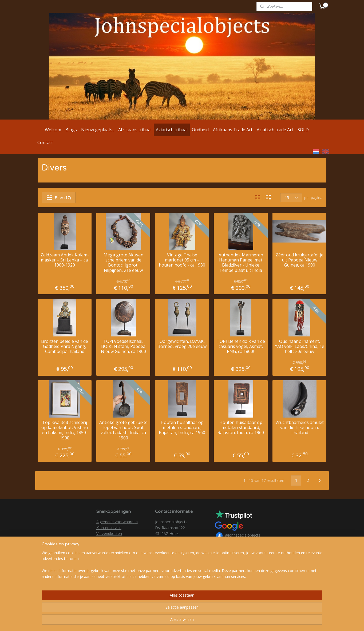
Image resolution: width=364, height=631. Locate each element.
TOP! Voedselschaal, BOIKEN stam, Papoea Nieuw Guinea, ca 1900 (123, 346)
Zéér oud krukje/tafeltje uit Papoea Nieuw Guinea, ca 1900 (300, 260)
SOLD (303, 130)
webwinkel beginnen (197, 621)
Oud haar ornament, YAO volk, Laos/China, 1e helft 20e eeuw (300, 346)
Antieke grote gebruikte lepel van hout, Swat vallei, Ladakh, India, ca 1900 (123, 430)
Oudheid (200, 130)
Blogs (71, 130)
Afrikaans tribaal (135, 130)
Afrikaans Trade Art (233, 130)
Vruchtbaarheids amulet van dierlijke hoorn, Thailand (300, 428)
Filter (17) (59, 197)
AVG (100, 540)
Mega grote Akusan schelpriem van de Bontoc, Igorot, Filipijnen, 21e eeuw (123, 263)
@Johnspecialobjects (242, 535)
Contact (45, 142)
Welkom (53, 130)
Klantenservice (109, 528)
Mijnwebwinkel (244, 621)
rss (177, 621)
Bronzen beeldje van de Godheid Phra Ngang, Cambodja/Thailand (65, 346)
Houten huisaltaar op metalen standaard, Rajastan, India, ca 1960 (182, 428)
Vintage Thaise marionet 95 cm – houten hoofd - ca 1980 (182, 260)
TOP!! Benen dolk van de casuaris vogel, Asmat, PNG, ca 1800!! (241, 346)
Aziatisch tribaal (172, 130)
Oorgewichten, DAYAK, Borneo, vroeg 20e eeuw (182, 344)
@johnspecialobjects (242, 542)
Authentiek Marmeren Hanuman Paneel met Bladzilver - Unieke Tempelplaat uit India (241, 263)
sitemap (165, 621)
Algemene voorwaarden (117, 522)
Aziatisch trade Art (275, 130)
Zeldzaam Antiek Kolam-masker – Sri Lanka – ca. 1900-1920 (65, 260)
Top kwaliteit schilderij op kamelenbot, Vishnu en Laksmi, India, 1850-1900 (65, 430)
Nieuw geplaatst (98, 130)
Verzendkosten (109, 533)
